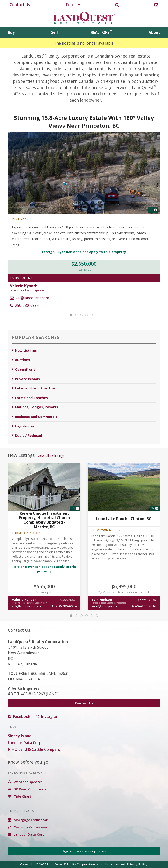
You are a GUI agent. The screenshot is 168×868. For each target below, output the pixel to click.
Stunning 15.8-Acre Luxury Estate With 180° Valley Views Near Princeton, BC (84, 122)
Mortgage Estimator (28, 820)
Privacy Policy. (138, 864)
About (154, 32)
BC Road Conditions (27, 789)
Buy (11, 32)
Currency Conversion (28, 827)
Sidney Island (20, 736)
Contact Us (20, 5)
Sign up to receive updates (84, 851)
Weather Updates (25, 782)
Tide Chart (20, 796)
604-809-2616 (144, 606)
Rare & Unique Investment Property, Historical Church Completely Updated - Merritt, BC (44, 520)
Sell (54, 32)
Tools (73, 5)
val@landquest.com (30, 298)
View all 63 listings (51, 456)
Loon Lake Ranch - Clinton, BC (124, 519)
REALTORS (101, 32)
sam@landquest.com (107, 606)
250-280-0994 (24, 305)
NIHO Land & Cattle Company (34, 749)
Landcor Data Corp (25, 743)
